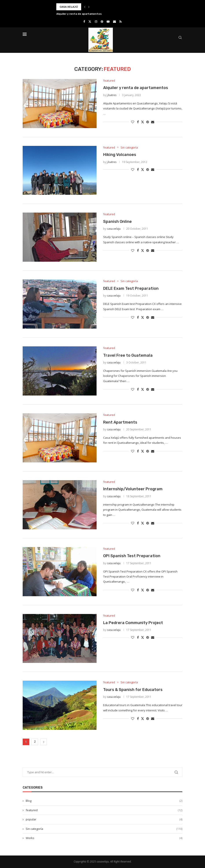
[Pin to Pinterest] (148, 122)
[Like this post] (133, 122)
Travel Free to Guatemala (128, 355)
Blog (104, 801)
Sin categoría (104, 829)
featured (104, 810)
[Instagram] (96, 21)
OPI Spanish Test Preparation (132, 556)
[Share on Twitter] (143, 122)
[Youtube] (108, 21)
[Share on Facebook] (138, 122)
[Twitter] (90, 21)
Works (104, 838)
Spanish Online (117, 222)
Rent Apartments (120, 422)
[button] (85, 7)
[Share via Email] (153, 122)
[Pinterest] (102, 21)
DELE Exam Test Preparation (131, 288)
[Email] (114, 21)
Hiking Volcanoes (120, 155)
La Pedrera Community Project (133, 623)
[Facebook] (84, 21)
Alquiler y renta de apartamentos (79, 14)
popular (104, 819)
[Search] (180, 38)
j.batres (112, 95)
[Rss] (121, 21)
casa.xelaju (114, 229)
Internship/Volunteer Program (133, 489)
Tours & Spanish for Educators (133, 690)
